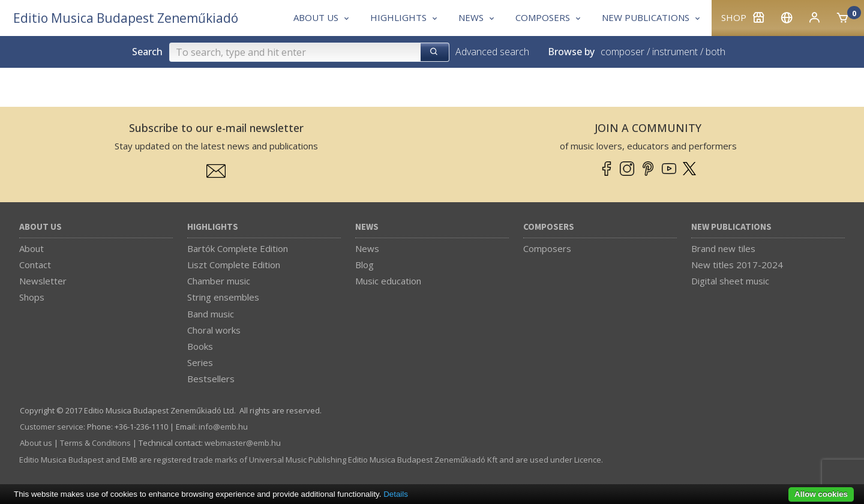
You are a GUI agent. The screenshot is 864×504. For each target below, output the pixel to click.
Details (396, 494)
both (715, 52)
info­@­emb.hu (223, 427)
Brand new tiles (723, 248)
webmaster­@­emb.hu (243, 443)
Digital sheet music (730, 281)
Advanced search (492, 52)
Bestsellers (211, 379)
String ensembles (223, 297)
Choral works (214, 330)
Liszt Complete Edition (234, 265)
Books (200, 346)
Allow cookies (821, 494)
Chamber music (219, 281)
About (31, 248)
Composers (549, 227)
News (367, 227)
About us (40, 227)
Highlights (213, 227)
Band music (211, 314)
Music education (388, 281)
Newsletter (43, 281)
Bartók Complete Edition (238, 248)
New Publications (731, 227)
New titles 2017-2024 (737, 265)
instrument (675, 52)
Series (200, 362)
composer (622, 52)
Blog (364, 265)
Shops (32, 297)
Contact (35, 265)
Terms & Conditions (95, 443)
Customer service (52, 427)
